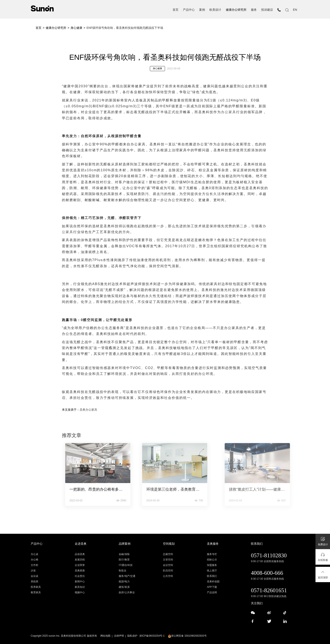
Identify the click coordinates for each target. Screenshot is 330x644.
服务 (254, 10)
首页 (176, 10)
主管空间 (168, 560)
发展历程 (80, 560)
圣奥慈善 (80, 571)
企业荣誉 (80, 565)
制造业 (122, 571)
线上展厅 (212, 571)
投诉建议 (267, 10)
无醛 (247, 150)
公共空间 (168, 576)
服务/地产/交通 (127, 576)
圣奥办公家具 (88, 410)
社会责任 (80, 576)
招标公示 (212, 560)
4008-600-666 (267, 573)
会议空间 (168, 565)
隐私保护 (132, 636)
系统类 (35, 582)
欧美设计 (215, 10)
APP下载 (212, 587)
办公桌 (35, 554)
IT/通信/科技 (126, 565)
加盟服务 (212, 565)
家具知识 (80, 587)
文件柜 (35, 565)
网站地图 (105, 636)
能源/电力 (124, 582)
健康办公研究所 (236, 10)
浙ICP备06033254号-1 (152, 636)
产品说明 (212, 592)
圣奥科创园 (213, 582)
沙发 (33, 571)
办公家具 (229, 112)
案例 (202, 10)
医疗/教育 (124, 560)
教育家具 (36, 592)
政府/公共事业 (127, 592)
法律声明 (119, 636)
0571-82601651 (269, 590)
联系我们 (212, 576)
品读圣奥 (80, 554)
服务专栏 (212, 554)
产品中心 (189, 10)
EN (295, 10)
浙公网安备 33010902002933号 (187, 636)
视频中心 (80, 592)
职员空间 (168, 571)
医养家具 (36, 587)
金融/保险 (124, 554)
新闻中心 (80, 582)
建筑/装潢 (124, 587)
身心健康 (76, 28)
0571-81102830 (269, 555)
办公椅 (35, 560)
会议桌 (35, 576)
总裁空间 (168, 554)
